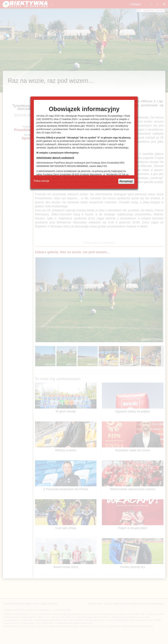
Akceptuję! (126, 181)
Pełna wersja (42, 181)
